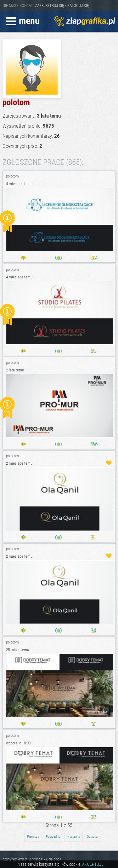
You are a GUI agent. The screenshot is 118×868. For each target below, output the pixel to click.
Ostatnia (92, 837)
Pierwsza (33, 837)
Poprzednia (53, 837)
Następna (74, 837)
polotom (12, 176)
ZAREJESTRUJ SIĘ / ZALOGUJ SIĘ (62, 6)
